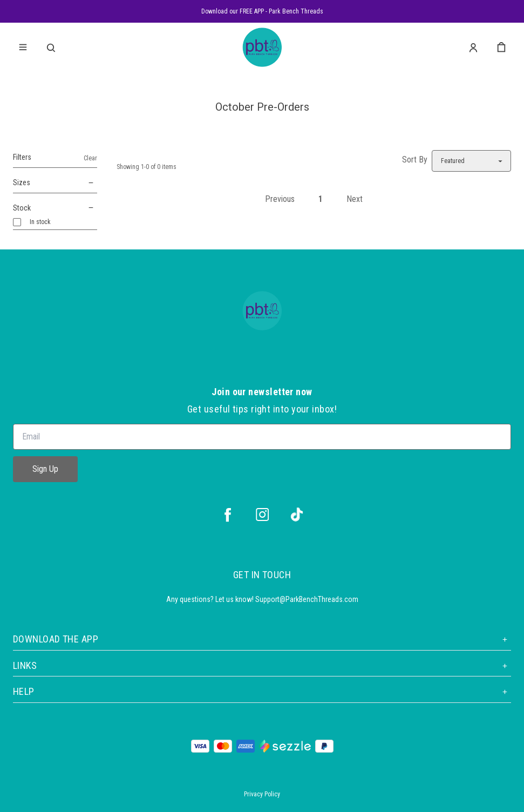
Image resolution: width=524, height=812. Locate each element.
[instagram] (262, 515)
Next (355, 199)
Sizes (55, 183)
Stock (55, 208)
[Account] (473, 48)
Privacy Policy (262, 794)
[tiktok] (297, 515)
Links (262, 665)
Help (262, 691)
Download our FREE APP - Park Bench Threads (262, 11)
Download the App (262, 639)
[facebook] (228, 515)
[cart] (501, 48)
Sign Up (45, 469)
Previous (280, 199)
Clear (90, 158)
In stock (40, 222)
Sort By (415, 160)
